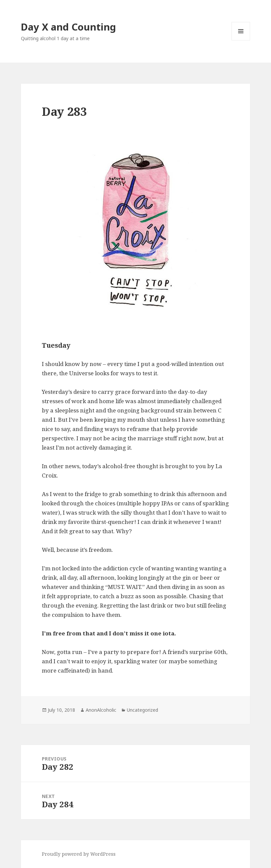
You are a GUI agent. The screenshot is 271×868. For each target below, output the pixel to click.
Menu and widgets (241, 40)
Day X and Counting (68, 27)
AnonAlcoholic (101, 710)
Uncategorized (142, 710)
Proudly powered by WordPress (79, 854)
